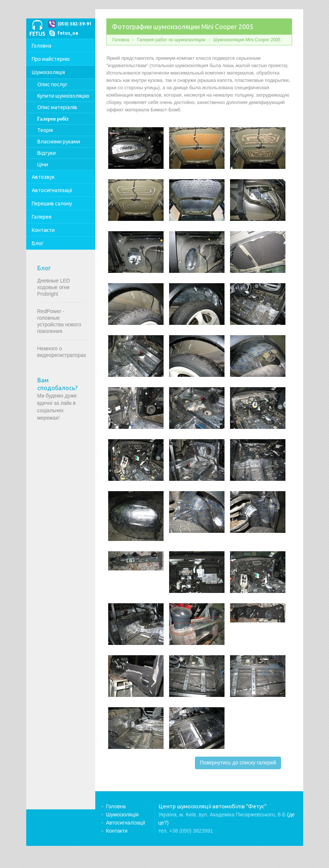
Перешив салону (52, 204)
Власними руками (59, 142)
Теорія (45, 130)
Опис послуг (52, 84)
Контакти (43, 230)
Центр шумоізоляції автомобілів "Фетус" (37, 27)
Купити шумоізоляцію (63, 96)
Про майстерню (51, 59)
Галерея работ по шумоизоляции (171, 40)
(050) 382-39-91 (75, 24)
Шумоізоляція (48, 72)
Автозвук (43, 177)
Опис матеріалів (57, 107)
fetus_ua (68, 33)
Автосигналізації (52, 190)
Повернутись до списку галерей (238, 763)
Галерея (42, 217)
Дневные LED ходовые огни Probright (54, 287)
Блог (38, 243)
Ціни (43, 164)
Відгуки (47, 153)
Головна (42, 46)
